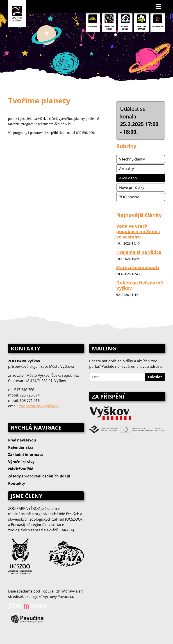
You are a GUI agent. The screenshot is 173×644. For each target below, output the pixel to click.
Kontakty (17, 483)
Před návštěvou (22, 440)
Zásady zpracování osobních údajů (39, 476)
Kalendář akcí (20, 447)
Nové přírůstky (132, 187)
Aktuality (126, 169)
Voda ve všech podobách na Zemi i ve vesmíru (138, 231)
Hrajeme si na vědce (139, 252)
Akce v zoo (128, 178)
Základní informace (26, 455)
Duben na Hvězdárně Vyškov (140, 285)
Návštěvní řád (21, 469)
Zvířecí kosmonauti (138, 267)
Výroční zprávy (21, 462)
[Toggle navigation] (159, 6)
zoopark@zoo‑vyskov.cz (39, 406)
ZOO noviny (129, 197)
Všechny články (132, 159)
